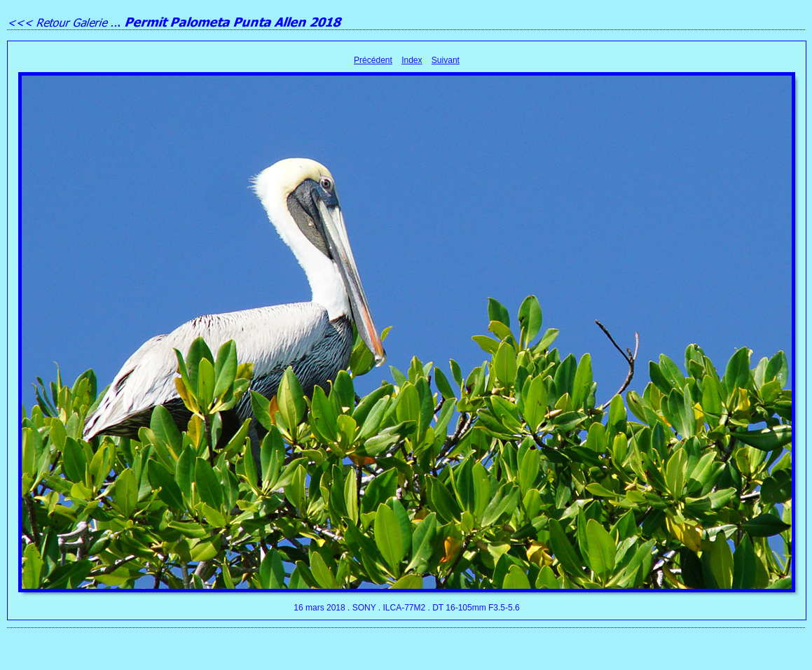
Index (412, 60)
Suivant (446, 60)
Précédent (373, 60)
